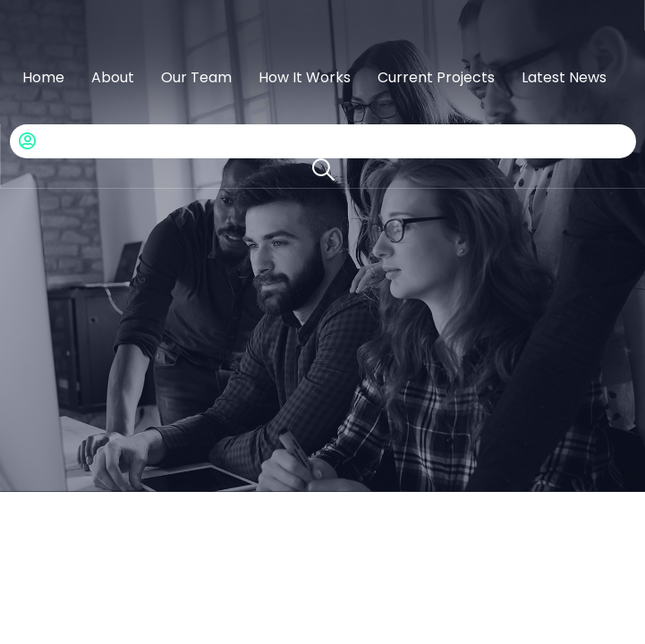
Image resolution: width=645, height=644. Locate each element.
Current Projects (436, 77)
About (113, 77)
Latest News (564, 77)
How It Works (305, 77)
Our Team (196, 77)
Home (43, 77)
